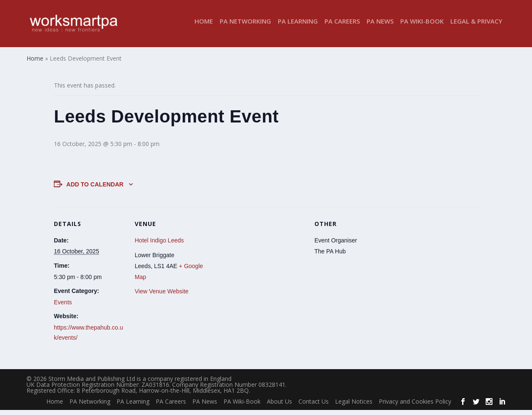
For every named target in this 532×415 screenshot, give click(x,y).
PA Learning (298, 27)
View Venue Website (162, 296)
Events (63, 307)
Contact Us (314, 406)
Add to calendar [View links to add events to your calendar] (95, 189)
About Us (279, 406)
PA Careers (342, 27)
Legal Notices (354, 406)
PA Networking (245, 27)
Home (204, 27)
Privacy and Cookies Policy (415, 406)
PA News (380, 27)
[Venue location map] (260, 270)
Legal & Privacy (476, 27)
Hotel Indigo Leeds (159, 245)
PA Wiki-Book (422, 27)
